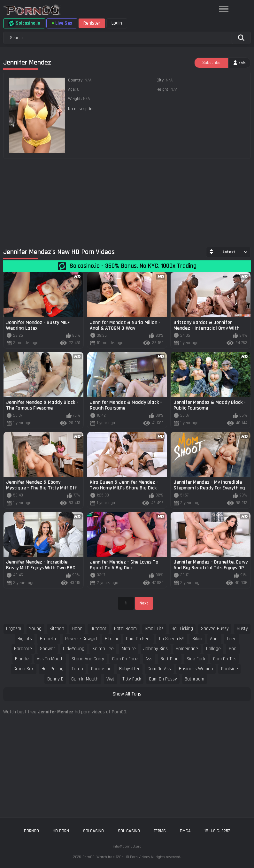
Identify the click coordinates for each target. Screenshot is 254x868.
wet (110, 679)
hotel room (125, 629)
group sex (23, 669)
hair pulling (53, 669)
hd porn (61, 831)
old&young (74, 649)
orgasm (14, 629)
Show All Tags (127, 694)
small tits (154, 629)
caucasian (101, 669)
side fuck (196, 659)
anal (214, 639)
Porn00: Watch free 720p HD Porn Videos (116, 857)
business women (196, 669)
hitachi (111, 639)
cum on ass (159, 669)
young (35, 629)
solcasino (93, 831)
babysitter (129, 669)
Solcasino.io (24, 23)
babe (77, 629)
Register (92, 23)
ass (149, 659)
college (213, 649)
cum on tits (225, 659)
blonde (22, 659)
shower (47, 649)
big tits (25, 639)
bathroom (194, 679)
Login (117, 23)
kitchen (57, 629)
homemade (187, 649)
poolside (230, 669)
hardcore (23, 649)
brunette (49, 639)
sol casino (129, 831)
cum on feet (139, 639)
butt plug (169, 659)
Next (144, 603)
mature (129, 649)
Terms (160, 831)
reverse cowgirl (81, 639)
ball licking (182, 629)
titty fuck (132, 679)
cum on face (125, 659)
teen (231, 639)
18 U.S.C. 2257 (217, 831)
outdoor (98, 629)
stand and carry (88, 659)
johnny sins (156, 649)
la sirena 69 (172, 639)
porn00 (31, 831)
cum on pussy (163, 679)
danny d (55, 679)
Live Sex (62, 23)
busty (242, 629)
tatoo (77, 669)
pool (233, 649)
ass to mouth (50, 659)
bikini (197, 639)
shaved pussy (215, 629)
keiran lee (103, 649)
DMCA (185, 831)
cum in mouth (85, 679)
